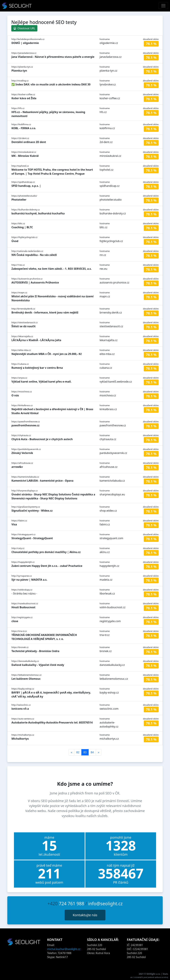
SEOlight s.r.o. (154, 974)
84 (92, 752)
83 (85, 752)
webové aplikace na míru (158, 977)
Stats (165, 974)
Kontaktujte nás (85, 915)
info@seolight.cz (105, 904)
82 (78, 752)
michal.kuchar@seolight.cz (64, 949)
